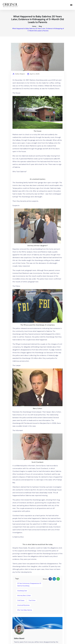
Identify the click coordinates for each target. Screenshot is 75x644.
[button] (71, 5)
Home (34, 26)
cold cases (21, 600)
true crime (32, 600)
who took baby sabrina (25, 610)
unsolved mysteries (23, 605)
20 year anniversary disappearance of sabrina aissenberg (29, 585)
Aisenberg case (22, 591)
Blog (40, 26)
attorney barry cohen (24, 595)
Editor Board (20, 74)
